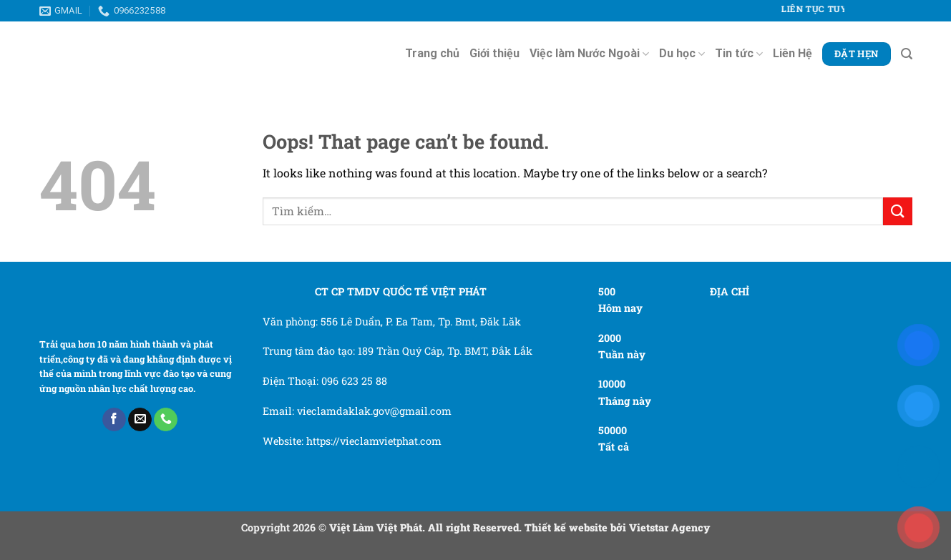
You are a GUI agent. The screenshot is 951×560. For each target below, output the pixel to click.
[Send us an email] (140, 420)
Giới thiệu (494, 53)
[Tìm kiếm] (907, 54)
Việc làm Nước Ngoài (589, 54)
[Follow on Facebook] (114, 420)
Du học (682, 54)
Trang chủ (432, 53)
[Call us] (166, 420)
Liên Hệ (792, 53)
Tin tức (739, 54)
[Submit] (897, 211)
